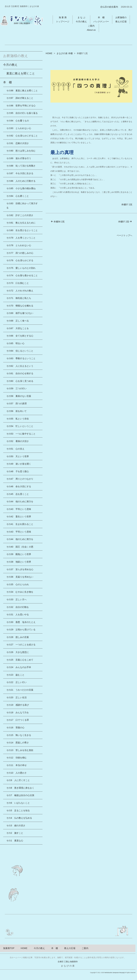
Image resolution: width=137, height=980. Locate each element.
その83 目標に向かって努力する (22, 206)
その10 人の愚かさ (16, 773)
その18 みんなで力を (18, 712)
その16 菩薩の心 (15, 728)
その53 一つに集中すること (21, 434)
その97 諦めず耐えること (20, 98)
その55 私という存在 (18, 419)
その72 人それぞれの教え (20, 291)
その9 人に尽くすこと (18, 780)
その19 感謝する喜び (18, 705)
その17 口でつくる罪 (18, 720)
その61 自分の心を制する (20, 373)
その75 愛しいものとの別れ (21, 268)
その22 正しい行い (16, 682)
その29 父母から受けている (21, 630)
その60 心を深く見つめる (20, 381)
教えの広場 (70, 948)
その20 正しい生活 (16, 697)
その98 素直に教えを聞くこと (22, 91)
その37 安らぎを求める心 (20, 569)
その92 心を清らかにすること (22, 136)
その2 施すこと (15, 833)
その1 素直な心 (15, 841)
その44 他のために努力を (20, 501)
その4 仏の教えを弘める (19, 818)
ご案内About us (91, 28)
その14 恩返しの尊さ (18, 743)
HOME (49, 53)
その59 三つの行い (16, 388)
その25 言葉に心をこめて (20, 660)
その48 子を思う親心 (18, 471)
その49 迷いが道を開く (19, 464)
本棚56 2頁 (58, 222)
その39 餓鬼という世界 (19, 554)
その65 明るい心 (15, 343)
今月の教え (10, 65)
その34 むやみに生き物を (20, 592)
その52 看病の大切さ (18, 441)
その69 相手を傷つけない (20, 313)
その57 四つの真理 (16, 403)
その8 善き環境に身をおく (20, 788)
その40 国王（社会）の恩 (20, 547)
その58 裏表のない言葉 (19, 396)
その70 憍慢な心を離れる (20, 306)
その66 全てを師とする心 (20, 336)
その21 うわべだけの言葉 (20, 690)
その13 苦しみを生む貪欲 (20, 750)
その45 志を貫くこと (18, 494)
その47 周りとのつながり (20, 479)
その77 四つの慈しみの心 (20, 253)
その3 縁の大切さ (16, 826)
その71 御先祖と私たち (19, 298)
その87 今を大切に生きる (20, 173)
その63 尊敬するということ (21, 358)
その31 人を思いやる (18, 614)
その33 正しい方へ (16, 599)
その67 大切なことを (18, 328)
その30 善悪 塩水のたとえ (21, 622)
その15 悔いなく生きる (19, 735)
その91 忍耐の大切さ (18, 143)
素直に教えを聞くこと (21, 73)
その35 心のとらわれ (18, 584)
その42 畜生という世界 (19, 517)
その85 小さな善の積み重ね (21, 188)
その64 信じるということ (20, 351)
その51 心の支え (15, 449)
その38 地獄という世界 (19, 562)
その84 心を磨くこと (18, 196)
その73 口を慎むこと (18, 283)
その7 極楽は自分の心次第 (20, 795)
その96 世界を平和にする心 (21, 106)
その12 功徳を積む (16, 758)
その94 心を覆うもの (18, 121)
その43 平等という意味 (19, 509)
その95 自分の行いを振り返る (22, 113)
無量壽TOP (9, 948)
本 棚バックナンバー (101, 20)
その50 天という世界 (18, 456)
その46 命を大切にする (19, 486)
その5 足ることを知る (18, 810)
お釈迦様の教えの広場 (121, 20)
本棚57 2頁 (127, 205)
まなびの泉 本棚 (65, 53)
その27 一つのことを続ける (21, 645)
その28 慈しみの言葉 (18, 637)
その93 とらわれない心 (19, 128)
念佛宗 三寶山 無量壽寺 (68, 962)
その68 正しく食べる (18, 321)
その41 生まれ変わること (20, 524)
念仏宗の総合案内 (109, 7)
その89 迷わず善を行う (19, 158)
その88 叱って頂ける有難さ (21, 166)
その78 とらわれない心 (19, 245)
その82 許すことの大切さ (20, 215)
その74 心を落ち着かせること (22, 275)
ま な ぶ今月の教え (81, 20)
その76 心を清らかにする (20, 260)
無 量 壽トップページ (63, 20)
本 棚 (7, 82)
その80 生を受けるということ (22, 230)
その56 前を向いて (16, 411)
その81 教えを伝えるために (21, 223)
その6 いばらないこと (18, 803)
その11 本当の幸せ (16, 765)
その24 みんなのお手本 (19, 667)
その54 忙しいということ (20, 426)
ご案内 (85, 948)
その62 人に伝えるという (20, 366)
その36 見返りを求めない (20, 577)
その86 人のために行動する (21, 181)
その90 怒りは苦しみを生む (21, 151)
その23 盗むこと (15, 675)
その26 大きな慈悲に (18, 652)
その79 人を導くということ (21, 238)
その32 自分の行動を (18, 607)
